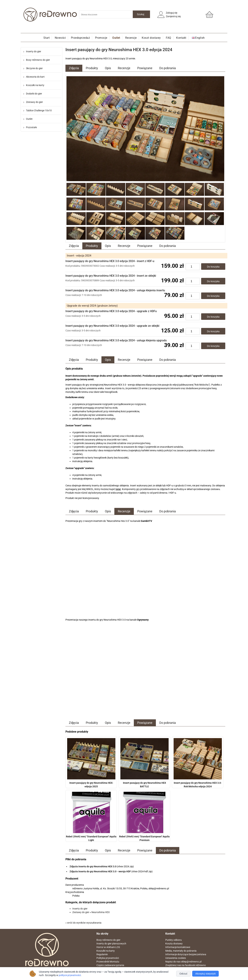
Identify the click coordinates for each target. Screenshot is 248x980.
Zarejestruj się (173, 16)
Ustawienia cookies (176, 958)
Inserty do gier (34, 51)
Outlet (116, 38)
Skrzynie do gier (34, 68)
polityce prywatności (70, 975)
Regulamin (102, 954)
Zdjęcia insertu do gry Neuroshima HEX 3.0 (93, 866)
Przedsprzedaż (81, 38)
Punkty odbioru (174, 940)
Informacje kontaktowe (178, 947)
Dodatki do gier (34, 94)
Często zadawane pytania (110, 965)
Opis (108, 68)
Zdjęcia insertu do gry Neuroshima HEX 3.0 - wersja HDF (100, 871)
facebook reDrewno (195, 965)
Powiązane (145, 68)
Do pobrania (168, 68)
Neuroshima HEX (101, 912)
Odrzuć (183, 974)
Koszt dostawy (151, 38)
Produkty (92, 68)
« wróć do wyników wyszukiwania (83, 923)
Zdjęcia (74, 68)
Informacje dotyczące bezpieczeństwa (186, 954)
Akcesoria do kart (35, 77)
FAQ (169, 38)
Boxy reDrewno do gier (38, 60)
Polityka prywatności (108, 958)
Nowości (60, 38)
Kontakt (181, 38)
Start (47, 38)
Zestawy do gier (34, 102)
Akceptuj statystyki (205, 974)
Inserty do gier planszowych (111, 944)
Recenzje (131, 38)
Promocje (101, 38)
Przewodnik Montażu (108, 962)
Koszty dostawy (174, 944)
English (200, 38)
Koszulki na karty (35, 85)
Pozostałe (31, 127)
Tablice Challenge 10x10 (39, 110)
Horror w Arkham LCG (108, 947)
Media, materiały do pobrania (181, 951)
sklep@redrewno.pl (191, 962)
